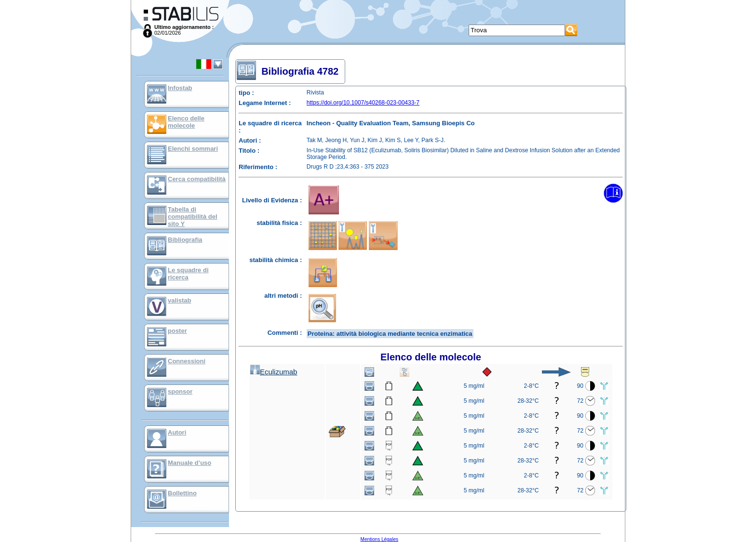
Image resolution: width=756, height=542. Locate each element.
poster (177, 331)
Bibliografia (185, 240)
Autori (177, 432)
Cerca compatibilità (197, 179)
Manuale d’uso (189, 463)
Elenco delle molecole (186, 122)
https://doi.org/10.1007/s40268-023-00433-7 (363, 103)
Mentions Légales (379, 539)
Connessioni (187, 361)
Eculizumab (274, 372)
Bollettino (182, 493)
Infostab (180, 88)
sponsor (180, 391)
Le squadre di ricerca (188, 274)
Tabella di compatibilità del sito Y (193, 217)
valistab (179, 300)
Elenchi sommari (193, 149)
